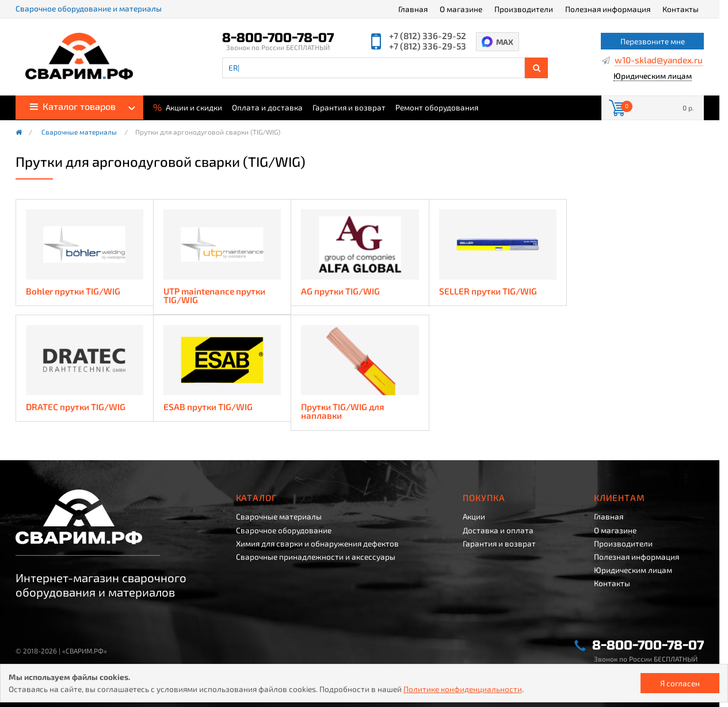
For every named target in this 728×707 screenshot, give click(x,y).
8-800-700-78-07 (278, 38)
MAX (505, 42)
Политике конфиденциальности (463, 689)
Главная (413, 9)
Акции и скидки (188, 107)
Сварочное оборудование (284, 530)
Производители (524, 9)
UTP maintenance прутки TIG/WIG (214, 296)
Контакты (681, 9)
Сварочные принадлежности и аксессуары (316, 557)
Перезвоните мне (653, 41)
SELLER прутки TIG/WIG (488, 291)
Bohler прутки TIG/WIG (73, 291)
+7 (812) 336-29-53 (428, 46)
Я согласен (680, 683)
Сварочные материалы (79, 132)
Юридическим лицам (653, 76)
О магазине (461, 9)
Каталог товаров (73, 106)
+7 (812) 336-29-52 (428, 36)
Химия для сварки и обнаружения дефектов (317, 544)
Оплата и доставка (267, 108)
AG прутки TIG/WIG (340, 291)
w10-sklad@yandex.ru (659, 60)
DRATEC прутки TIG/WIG (76, 407)
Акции (474, 517)
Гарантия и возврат (349, 108)
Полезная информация (608, 9)
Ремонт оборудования (437, 108)
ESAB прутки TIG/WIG (208, 407)
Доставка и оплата (498, 530)
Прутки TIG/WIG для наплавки (343, 412)
